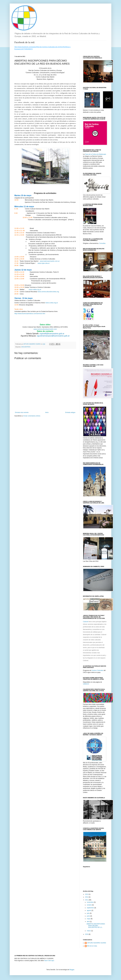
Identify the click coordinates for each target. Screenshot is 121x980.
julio (88, 913)
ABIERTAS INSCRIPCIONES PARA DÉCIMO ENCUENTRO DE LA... (96, 926)
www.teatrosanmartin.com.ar (50, 261)
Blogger (72, 970)
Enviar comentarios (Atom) (32, 416)
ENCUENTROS (26, 347)
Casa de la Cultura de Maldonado (96, 154)
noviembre (90, 902)
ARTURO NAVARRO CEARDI (97, 943)
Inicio (47, 412)
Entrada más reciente (22, 412)
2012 (87, 897)
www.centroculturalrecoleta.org (48, 292)
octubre (89, 905)
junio (89, 916)
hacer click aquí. (49, 961)
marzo (89, 931)
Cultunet (86, 622)
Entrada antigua (70, 412)
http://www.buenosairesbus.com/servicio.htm (30, 314)
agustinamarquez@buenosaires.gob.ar (53, 336)
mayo (89, 919)
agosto (89, 910)
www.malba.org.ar (35, 289)
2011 (87, 900)
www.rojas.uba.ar (44, 263)
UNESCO (86, 684)
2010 (87, 934)
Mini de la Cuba (92, 946)
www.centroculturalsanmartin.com (45, 329)
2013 (87, 894)
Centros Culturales (97, 670)
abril (88, 922)
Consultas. (103, 243)
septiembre (91, 908)
